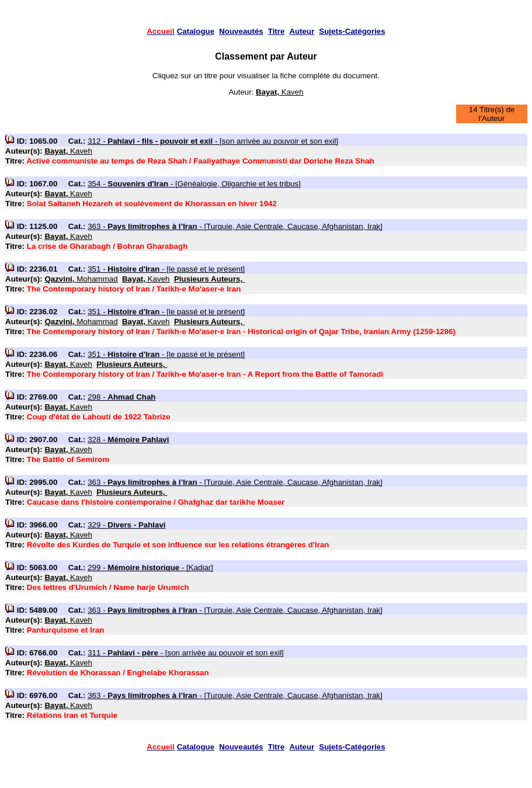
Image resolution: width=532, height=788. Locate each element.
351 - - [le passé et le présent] (166, 269)
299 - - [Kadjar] (150, 567)
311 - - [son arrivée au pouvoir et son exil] (186, 653)
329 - (126, 525)
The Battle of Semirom (68, 459)
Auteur (302, 31)
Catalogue (196, 31)
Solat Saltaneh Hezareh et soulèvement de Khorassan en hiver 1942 (152, 204)
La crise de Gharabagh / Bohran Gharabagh (107, 246)
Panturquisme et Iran (66, 630)
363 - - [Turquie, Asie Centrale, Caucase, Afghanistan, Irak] (235, 226)
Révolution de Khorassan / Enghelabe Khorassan (118, 673)
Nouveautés (241, 31)
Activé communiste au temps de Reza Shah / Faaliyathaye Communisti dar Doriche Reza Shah (200, 161)
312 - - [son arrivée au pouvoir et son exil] (213, 141)
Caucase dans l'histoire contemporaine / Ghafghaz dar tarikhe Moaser (156, 502)
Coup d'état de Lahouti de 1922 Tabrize (99, 417)
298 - (121, 397)
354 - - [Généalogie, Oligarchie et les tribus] (194, 184)
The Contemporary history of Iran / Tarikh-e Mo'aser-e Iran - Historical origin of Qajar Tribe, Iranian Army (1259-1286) (241, 331)
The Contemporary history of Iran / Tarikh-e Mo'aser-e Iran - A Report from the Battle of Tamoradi (205, 374)
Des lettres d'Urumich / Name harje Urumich (108, 587)
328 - (128, 440)
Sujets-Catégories (352, 31)
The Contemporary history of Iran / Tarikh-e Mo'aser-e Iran (134, 289)
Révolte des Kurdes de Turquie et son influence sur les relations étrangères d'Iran (178, 545)
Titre (277, 31)
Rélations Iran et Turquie (72, 715)
